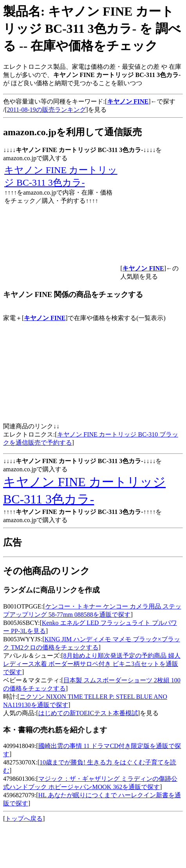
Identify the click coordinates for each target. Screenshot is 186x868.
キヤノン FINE (45, 318)
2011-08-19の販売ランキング (46, 110)
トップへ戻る (24, 819)
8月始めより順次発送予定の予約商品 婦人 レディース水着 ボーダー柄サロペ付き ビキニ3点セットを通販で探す (92, 664)
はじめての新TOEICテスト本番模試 (88, 713)
